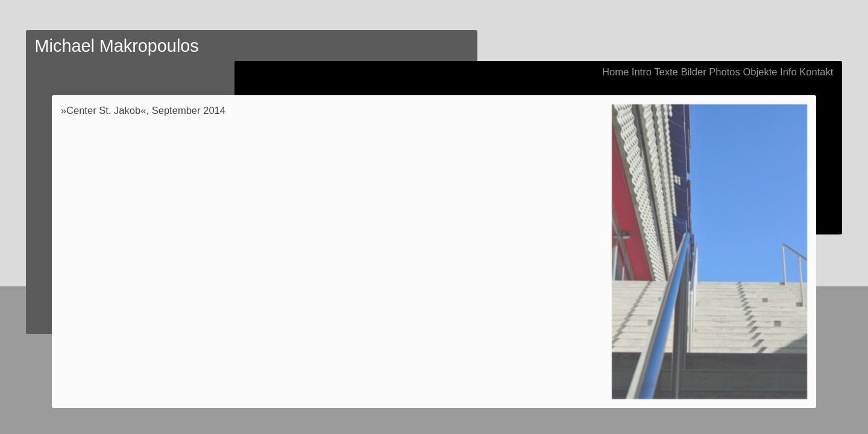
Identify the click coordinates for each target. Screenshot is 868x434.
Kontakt (816, 72)
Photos (725, 72)
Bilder (693, 72)
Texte (666, 72)
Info (788, 72)
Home (615, 72)
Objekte (760, 72)
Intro (642, 72)
